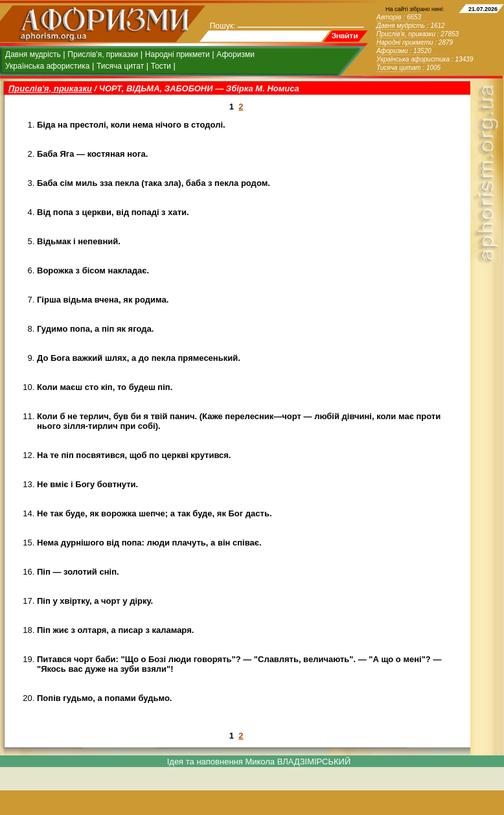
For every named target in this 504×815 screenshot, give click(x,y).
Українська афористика (47, 66)
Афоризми (235, 54)
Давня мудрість (33, 54)
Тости (161, 66)
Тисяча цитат (120, 66)
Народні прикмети (178, 54)
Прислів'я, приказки (103, 54)
